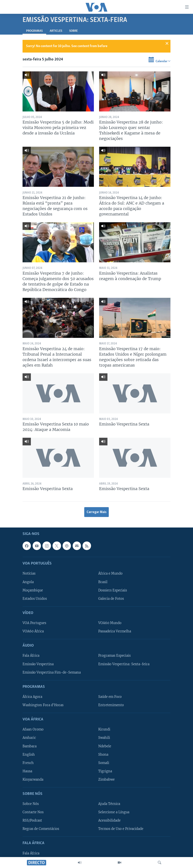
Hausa (27, 771)
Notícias (29, 574)
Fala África (31, 656)
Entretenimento (111, 705)
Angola (28, 582)
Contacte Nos (33, 812)
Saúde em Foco (110, 697)
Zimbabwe (106, 780)
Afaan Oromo (33, 730)
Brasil (103, 582)
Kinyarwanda (33, 780)
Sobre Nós (31, 804)
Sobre (73, 31)
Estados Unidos (35, 599)
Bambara (30, 746)
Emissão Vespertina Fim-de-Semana (52, 672)
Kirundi (104, 730)
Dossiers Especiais (113, 590)
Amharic (29, 738)
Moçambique (33, 590)
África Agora (32, 697)
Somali (104, 763)
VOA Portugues (34, 623)
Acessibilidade (109, 821)
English (29, 755)
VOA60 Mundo (110, 623)
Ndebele (105, 746)
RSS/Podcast (32, 821)
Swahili (104, 738)
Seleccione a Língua (114, 812)
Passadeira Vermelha (115, 631)
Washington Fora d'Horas (43, 705)
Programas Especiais (114, 656)
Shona (103, 755)
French (28, 763)
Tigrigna (105, 771)
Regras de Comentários (41, 829)
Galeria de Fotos (111, 599)
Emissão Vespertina (38, 664)
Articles (56, 31)
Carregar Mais (97, 512)
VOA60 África (33, 631)
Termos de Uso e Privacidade (121, 829)
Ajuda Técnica (109, 804)
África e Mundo (110, 574)
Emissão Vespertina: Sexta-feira (124, 664)
